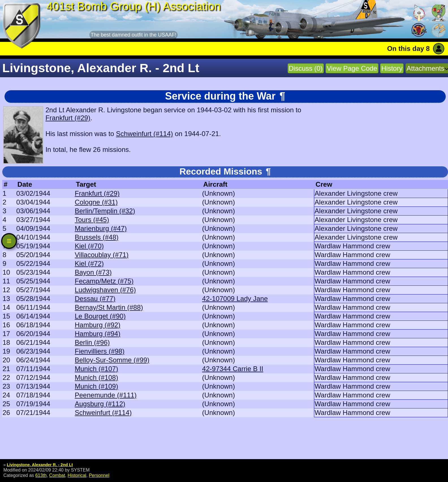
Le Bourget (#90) (100, 316)
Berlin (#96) (92, 342)
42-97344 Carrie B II (233, 369)
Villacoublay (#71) (102, 255)
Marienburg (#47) (101, 228)
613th (41, 475)
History (392, 68)
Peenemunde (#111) (106, 395)
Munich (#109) (96, 386)
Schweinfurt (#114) (144, 134)
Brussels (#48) (97, 237)
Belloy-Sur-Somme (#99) (112, 360)
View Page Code (352, 68)
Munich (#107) (96, 369)
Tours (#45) (92, 220)
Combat (57, 475)
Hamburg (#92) (97, 325)
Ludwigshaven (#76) (105, 290)
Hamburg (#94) (97, 334)
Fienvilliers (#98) (100, 351)
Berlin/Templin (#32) (105, 211)
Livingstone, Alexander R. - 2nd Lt (40, 465)
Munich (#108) (96, 377)
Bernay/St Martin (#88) (109, 307)
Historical (77, 475)
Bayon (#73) (93, 272)
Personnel (99, 475)
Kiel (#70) (89, 246)
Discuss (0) (306, 68)
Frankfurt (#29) (68, 118)
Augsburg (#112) (100, 404)
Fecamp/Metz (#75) (104, 281)
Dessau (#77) (95, 299)
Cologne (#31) (96, 202)
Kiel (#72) (89, 263)
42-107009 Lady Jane (235, 299)
